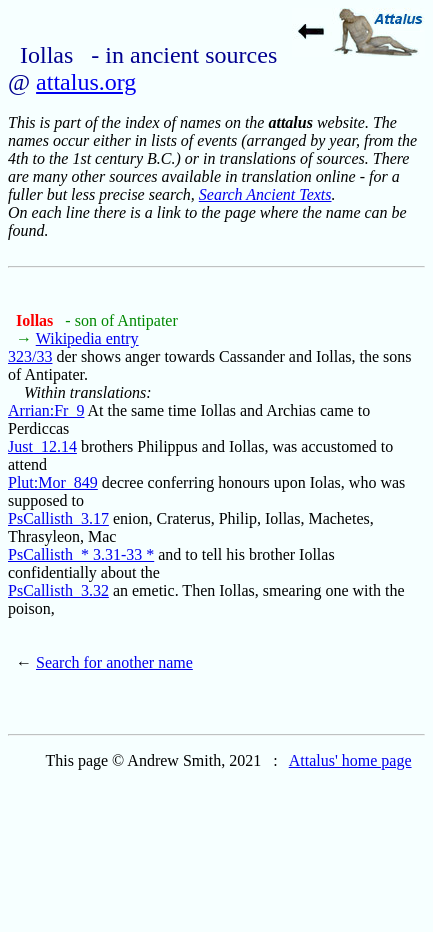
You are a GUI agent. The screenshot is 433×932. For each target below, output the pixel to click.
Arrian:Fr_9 (46, 410)
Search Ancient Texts (265, 194)
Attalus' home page (350, 760)
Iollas (36, 320)
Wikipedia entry (87, 338)
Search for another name (114, 662)
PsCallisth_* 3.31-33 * (81, 554)
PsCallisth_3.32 (58, 590)
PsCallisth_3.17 (58, 518)
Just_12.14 (42, 446)
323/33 (30, 356)
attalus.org (86, 82)
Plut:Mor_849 (53, 482)
